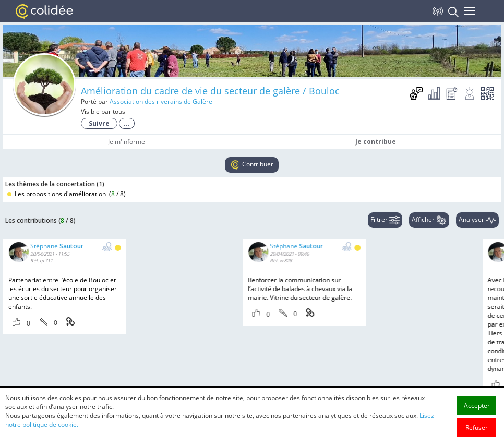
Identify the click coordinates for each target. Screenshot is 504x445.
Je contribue (376, 142)
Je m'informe (127, 142)
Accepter (477, 430)
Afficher (429, 220)
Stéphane (57, 246)
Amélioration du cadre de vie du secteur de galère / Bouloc (210, 91)
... (127, 123)
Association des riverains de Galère (161, 101)
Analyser (477, 220)
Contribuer (252, 165)
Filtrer (385, 220)
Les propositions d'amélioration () (67, 194)
